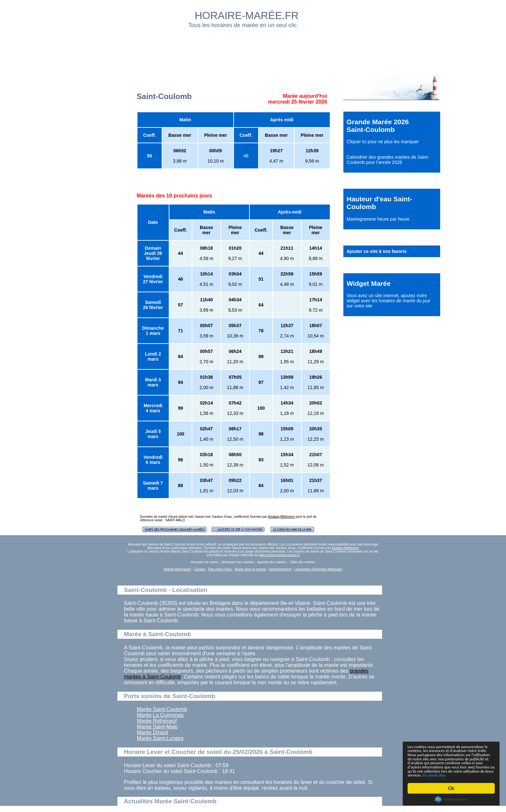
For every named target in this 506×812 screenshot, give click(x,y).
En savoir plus (443, 775)
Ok (451, 788)
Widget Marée (369, 283)
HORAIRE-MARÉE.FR (247, 15)
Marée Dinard (152, 732)
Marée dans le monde (250, 569)
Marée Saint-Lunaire (160, 738)
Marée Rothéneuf (157, 721)
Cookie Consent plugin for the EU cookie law (451, 799)
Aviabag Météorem (281, 517)
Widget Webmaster (177, 569)
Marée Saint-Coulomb (162, 709)
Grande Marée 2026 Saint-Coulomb (378, 126)
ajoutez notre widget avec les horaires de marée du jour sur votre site (389, 301)
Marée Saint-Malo (157, 727)
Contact (200, 569)
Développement (280, 569)
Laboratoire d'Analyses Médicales (318, 569)
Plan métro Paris (220, 569)
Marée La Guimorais (160, 715)
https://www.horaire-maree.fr (279, 555)
